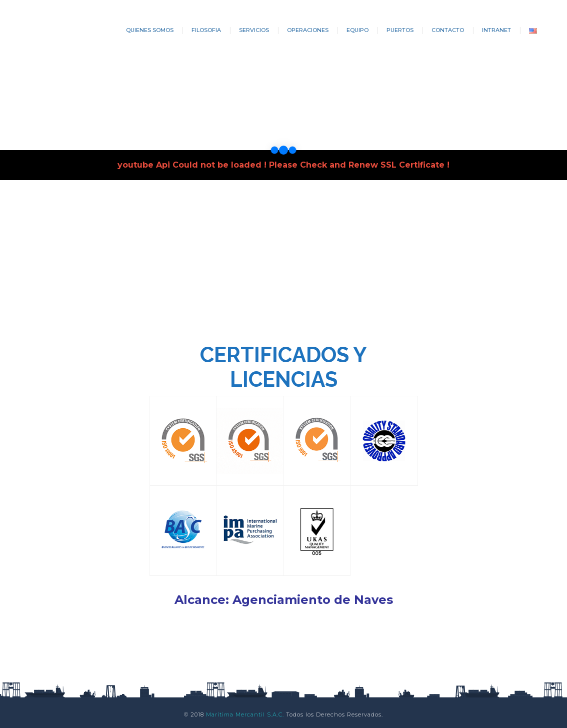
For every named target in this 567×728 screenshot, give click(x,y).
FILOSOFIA (206, 30)
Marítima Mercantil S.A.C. (245, 714)
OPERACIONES (308, 30)
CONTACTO (448, 30)
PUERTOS (400, 30)
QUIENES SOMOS (150, 30)
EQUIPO (357, 30)
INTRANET (496, 30)
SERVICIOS (254, 30)
